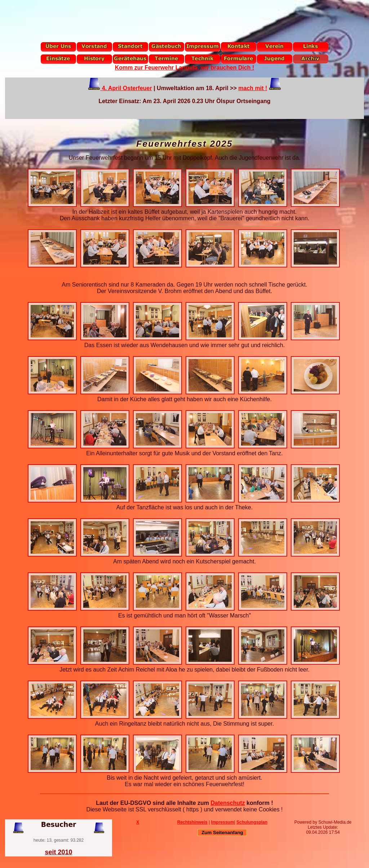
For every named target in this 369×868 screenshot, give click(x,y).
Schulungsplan (252, 822)
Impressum (223, 822)
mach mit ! (253, 88)
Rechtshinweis (192, 822)
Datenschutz (228, 803)
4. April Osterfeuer (126, 88)
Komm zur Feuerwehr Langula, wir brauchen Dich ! (185, 68)
